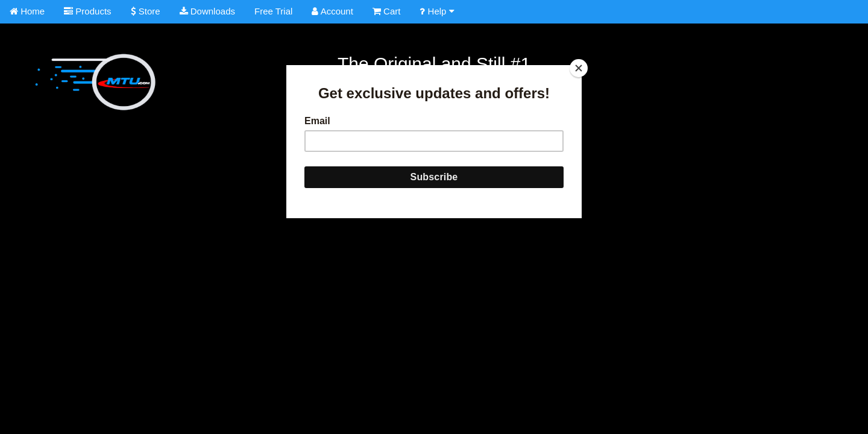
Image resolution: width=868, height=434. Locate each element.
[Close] (579, 68)
